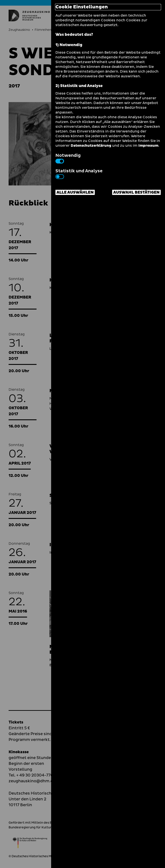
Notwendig (68, 158)
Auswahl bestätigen (136, 192)
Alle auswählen (75, 192)
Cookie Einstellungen (82, 7)
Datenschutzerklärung (91, 146)
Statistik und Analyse (79, 173)
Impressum (148, 146)
